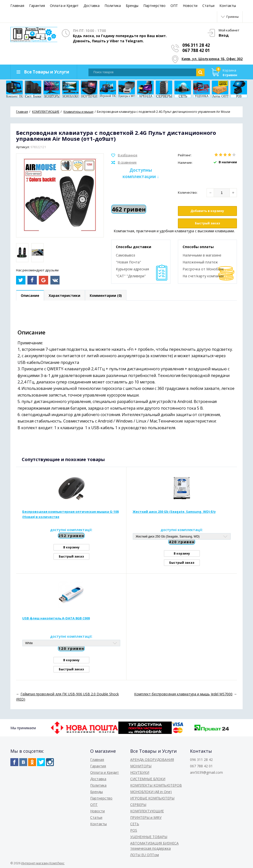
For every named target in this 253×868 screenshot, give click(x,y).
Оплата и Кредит (64, 6)
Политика (113, 6)
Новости (190, 6)
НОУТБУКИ (140, 772)
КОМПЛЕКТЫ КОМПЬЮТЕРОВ (156, 785)
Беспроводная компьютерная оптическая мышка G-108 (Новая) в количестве (70, 514)
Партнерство (154, 6)
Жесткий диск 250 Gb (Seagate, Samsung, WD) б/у (174, 512)
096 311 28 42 (196, 45)
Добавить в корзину (207, 211)
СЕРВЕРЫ (138, 805)
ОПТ (174, 6)
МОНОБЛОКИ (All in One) (151, 792)
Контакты (228, 6)
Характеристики (64, 295)
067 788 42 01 (196, 50)
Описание (30, 295)
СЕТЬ (135, 824)
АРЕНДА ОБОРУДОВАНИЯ (152, 760)
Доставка (92, 6)
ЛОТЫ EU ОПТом (145, 855)
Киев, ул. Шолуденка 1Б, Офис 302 (212, 59)
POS (134, 830)
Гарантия (37, 6)
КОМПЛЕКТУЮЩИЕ (147, 811)
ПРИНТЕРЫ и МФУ (146, 817)
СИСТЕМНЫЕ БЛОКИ (148, 779)
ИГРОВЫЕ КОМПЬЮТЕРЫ (152, 798)
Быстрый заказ (207, 223)
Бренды (132, 6)
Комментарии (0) (106, 295)
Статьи (208, 6)
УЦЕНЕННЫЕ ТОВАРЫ (149, 837)
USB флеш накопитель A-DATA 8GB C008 (56, 618)
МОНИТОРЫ (141, 766)
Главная (17, 6)
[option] (22, 253)
